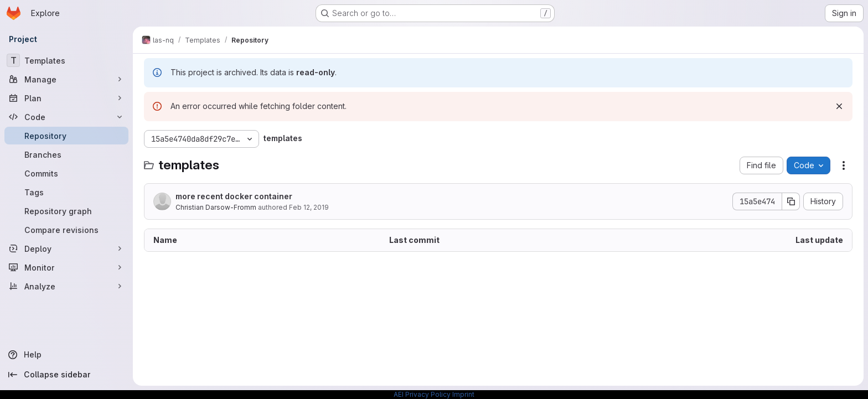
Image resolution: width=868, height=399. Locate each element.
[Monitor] (66, 267)
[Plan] (66, 98)
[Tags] (66, 192)
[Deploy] (66, 248)
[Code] (66, 117)
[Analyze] (66, 286)
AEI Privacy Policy (422, 394)
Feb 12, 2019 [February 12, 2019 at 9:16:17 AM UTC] (309, 207)
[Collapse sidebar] (66, 375)
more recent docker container (234, 196)
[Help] (66, 355)
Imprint (463, 394)
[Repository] (66, 136)
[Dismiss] (839, 106)
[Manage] (66, 79)
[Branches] (66, 154)
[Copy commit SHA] (791, 201)
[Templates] (66, 60)
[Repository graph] (66, 211)
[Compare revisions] (66, 230)
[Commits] (66, 173)
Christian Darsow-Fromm (216, 207)
